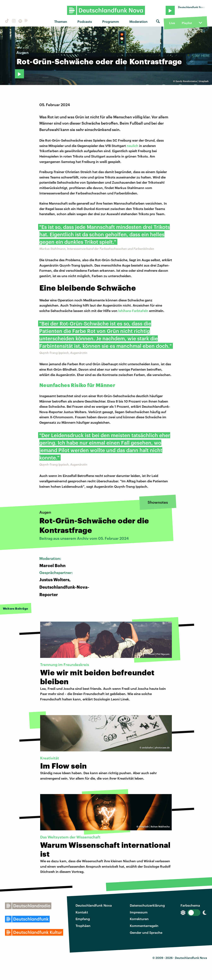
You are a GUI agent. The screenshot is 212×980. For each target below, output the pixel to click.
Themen (61, 21)
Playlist (187, 23)
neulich (133, 146)
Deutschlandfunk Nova (94, 905)
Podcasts (85, 21)
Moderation (139, 21)
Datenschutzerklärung (147, 905)
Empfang (83, 919)
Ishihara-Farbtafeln (133, 311)
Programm (111, 21)
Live (172, 23)
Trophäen (83, 926)
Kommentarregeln (144, 926)
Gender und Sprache (146, 932)
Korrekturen (139, 919)
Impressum (139, 912)
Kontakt (82, 912)
